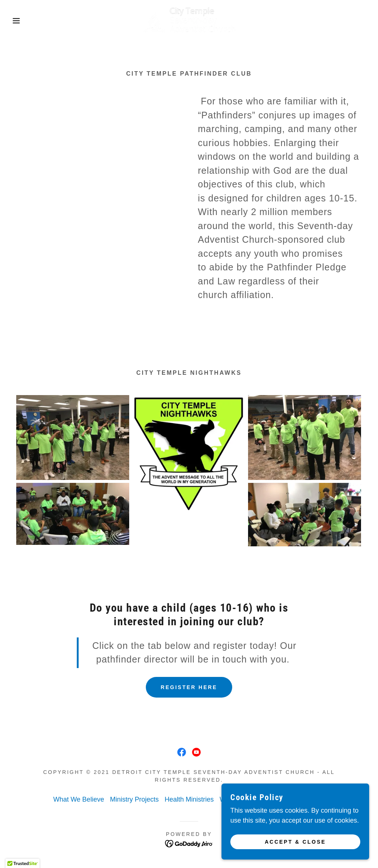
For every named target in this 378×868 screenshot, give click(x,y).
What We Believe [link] (79, 799)
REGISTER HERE (189, 687)
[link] (189, 20)
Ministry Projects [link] (134, 799)
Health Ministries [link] (189, 799)
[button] (19, 21)
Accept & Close (295, 841)
